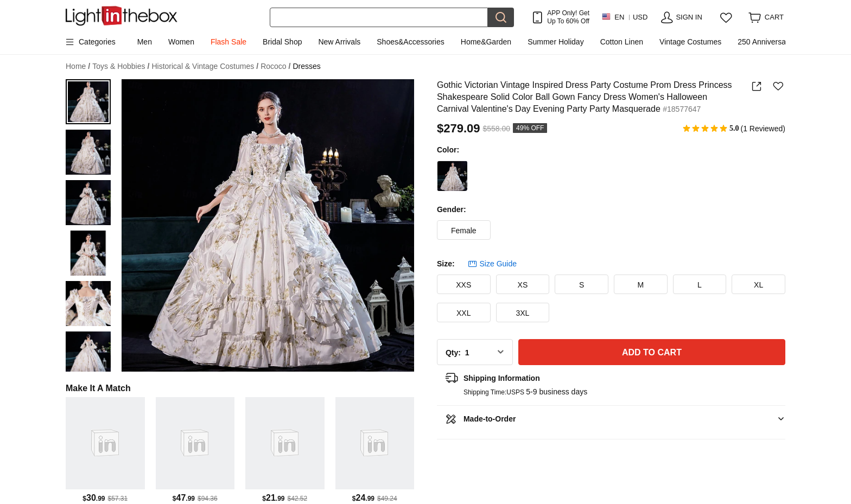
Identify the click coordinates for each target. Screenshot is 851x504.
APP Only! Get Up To (568, 17)
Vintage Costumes (690, 42)
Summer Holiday (555, 42)
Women (181, 42)
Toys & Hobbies (121, 66)
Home (78, 66)
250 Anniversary (765, 42)
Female (464, 231)
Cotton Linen (622, 42)
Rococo (275, 66)
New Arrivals (339, 42)
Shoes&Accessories (411, 42)
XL (758, 285)
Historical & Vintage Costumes (205, 66)
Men (145, 42)
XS (523, 285)
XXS (463, 285)
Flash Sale (228, 42)
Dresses (307, 66)
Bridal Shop (282, 42)
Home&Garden (486, 42)
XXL (463, 313)
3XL (522, 313)
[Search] (379, 17)
